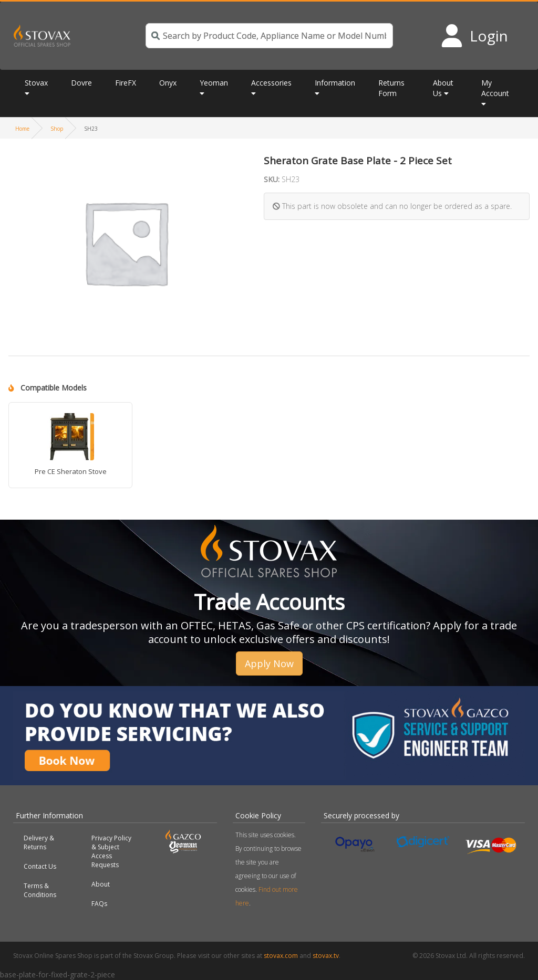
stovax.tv (326, 956)
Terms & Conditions (40, 890)
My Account (495, 88)
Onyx (168, 83)
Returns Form (391, 88)
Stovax (36, 83)
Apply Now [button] (269, 663)
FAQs (99, 904)
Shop (57, 129)
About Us (443, 88)
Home (22, 129)
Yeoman (214, 83)
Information (335, 83)
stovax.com (281, 956)
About (101, 884)
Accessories (271, 83)
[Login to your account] (474, 36)
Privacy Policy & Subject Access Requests (111, 851)
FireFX (126, 83)
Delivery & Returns (39, 842)
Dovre (81, 83)
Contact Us (40, 866)
